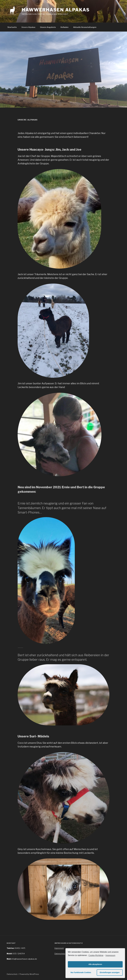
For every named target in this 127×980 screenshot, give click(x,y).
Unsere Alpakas (28, 27)
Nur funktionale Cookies (81, 972)
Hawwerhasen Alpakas (56, 10)
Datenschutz (60, 954)
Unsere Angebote (48, 27)
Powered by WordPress (29, 974)
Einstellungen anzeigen (110, 972)
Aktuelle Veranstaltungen (85, 27)
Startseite (12, 27)
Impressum (59, 948)
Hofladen (64, 27)
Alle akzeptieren (95, 964)
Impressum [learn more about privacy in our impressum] (110, 955)
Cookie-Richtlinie (96, 955)
